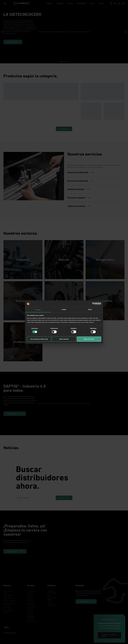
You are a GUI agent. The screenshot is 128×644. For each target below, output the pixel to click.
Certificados (31, 619)
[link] (64, 498)
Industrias (6, 612)
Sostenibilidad (8, 596)
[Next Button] (126, 32)
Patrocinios (7, 608)
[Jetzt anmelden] (86, 601)
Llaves (49, 595)
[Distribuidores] (82, 3)
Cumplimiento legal (9, 601)
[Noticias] (101, 3)
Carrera (6, 593)
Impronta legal (31, 607)
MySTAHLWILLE (32, 621)
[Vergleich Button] (119, 4)
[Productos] (50, 3)
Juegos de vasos (52, 605)
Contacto (30, 598)
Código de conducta (9, 598)
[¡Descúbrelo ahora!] (15, 551)
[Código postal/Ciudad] (33, 498)
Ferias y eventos (8, 610)
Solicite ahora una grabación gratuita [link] (109, 635)
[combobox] (33, 498)
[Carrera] (92, 3)
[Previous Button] (2, 32)
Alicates (50, 602)
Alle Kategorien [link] (64, 129)
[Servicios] (70, 3)
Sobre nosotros (8, 591)
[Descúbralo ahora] (15, 414)
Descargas (30, 595)
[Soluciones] (60, 3)
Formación (30, 600)
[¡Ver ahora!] (13, 42)
